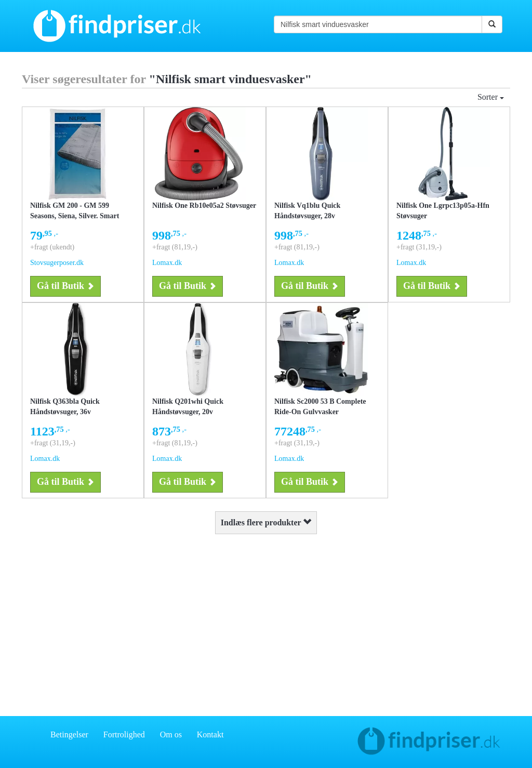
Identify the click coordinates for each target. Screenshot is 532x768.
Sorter (491, 97)
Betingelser (69, 734)
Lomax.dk (167, 263)
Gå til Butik (65, 286)
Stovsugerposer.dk (57, 263)
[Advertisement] (266, 623)
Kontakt (210, 734)
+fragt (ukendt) (52, 247)
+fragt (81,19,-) (175, 247)
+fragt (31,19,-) (419, 247)
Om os (171, 734)
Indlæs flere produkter (266, 522)
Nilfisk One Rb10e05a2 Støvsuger (204, 206)
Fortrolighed (124, 734)
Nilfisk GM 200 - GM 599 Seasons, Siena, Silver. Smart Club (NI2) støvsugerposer (75, 216)
